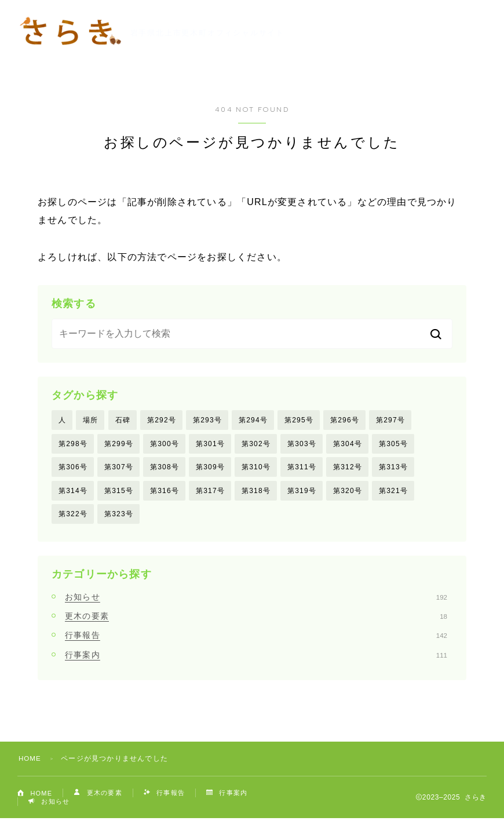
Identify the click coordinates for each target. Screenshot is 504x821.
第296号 (345, 420)
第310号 (256, 468)
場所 (90, 420)
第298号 (73, 444)
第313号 (393, 468)
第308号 (165, 468)
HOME (30, 761)
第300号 (165, 444)
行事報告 (256, 638)
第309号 (210, 468)
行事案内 (256, 657)
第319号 (302, 492)
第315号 (119, 492)
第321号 (393, 492)
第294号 (253, 420)
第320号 (348, 492)
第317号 (210, 492)
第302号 (256, 444)
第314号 (73, 492)
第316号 (165, 492)
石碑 (123, 420)
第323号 (119, 516)
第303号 (302, 444)
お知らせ (256, 599)
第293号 (207, 420)
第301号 (210, 444)
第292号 (162, 420)
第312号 (348, 468)
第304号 (348, 444)
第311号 (302, 468)
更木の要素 (256, 619)
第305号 (393, 444)
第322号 (73, 516)
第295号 (299, 420)
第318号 (256, 492)
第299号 (119, 444)
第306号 (73, 468)
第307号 (119, 468)
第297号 (390, 420)
